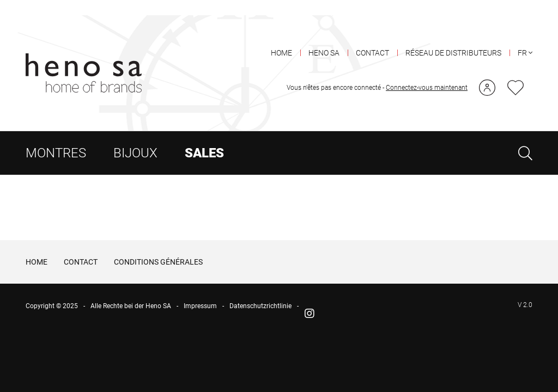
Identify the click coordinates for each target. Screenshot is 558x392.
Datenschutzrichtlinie (260, 291)
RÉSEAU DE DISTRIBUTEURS (453, 38)
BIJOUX (135, 138)
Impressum (200, 291)
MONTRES (56, 138)
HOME (281, 38)
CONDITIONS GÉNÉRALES (158, 247)
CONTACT (372, 38)
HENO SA (324, 38)
